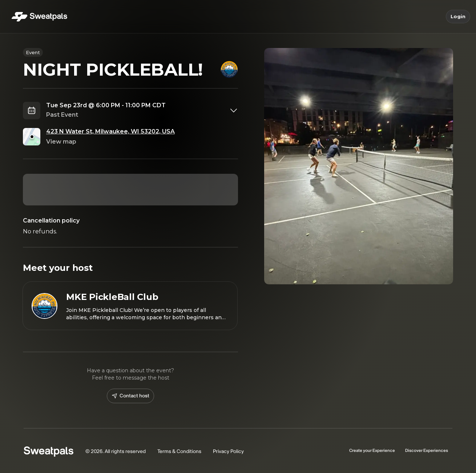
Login (458, 17)
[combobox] (142, 111)
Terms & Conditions (179, 451)
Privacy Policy (228, 451)
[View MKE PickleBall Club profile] (130, 306)
